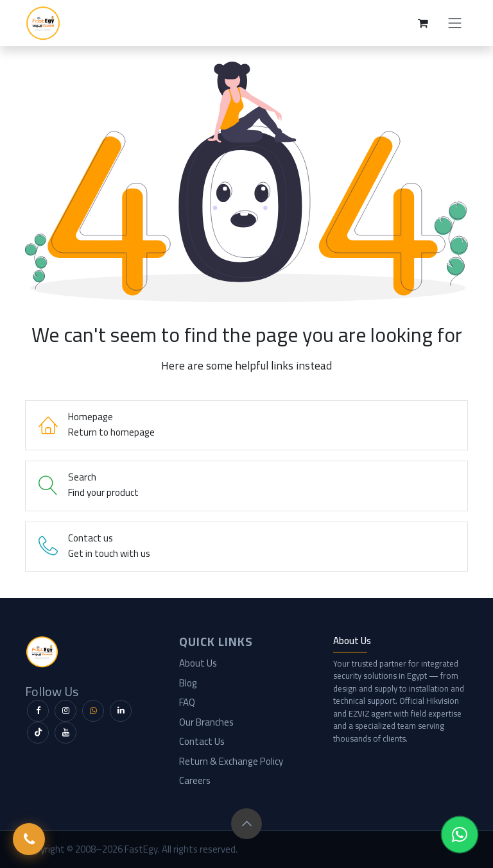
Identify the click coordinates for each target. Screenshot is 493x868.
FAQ (187, 702)
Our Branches (206, 722)
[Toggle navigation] (455, 23)
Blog (188, 683)
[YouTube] (65, 733)
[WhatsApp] (93, 711)
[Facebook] (38, 711)
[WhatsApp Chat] (460, 835)
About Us (198, 663)
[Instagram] (65, 711)
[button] (246, 824)
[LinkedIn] (121, 711)
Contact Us (202, 741)
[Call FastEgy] (29, 839)
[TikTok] (38, 733)
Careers (195, 780)
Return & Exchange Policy (231, 761)
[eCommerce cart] (423, 23)
